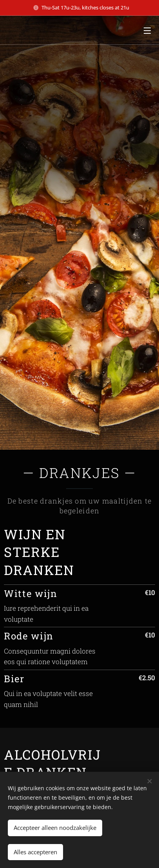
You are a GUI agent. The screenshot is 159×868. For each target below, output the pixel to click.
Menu (147, 31)
